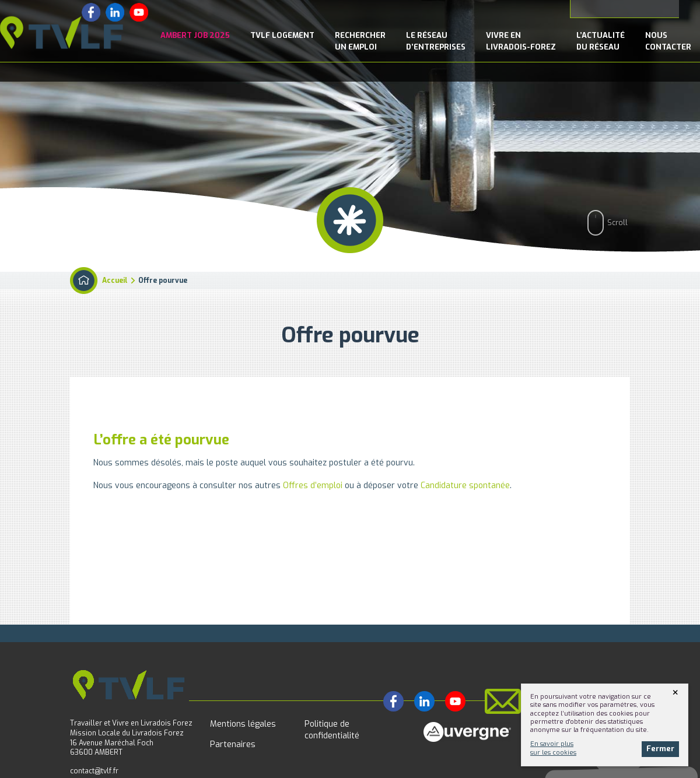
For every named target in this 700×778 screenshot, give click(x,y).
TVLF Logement (282, 35)
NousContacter (668, 41)
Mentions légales (243, 724)
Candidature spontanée (465, 486)
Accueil (115, 281)
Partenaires (233, 744)
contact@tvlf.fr (94, 771)
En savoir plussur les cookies (553, 748)
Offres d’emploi (313, 486)
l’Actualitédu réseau (601, 41)
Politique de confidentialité (332, 730)
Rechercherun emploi (360, 41)
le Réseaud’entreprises (436, 41)
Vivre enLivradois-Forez (521, 41)
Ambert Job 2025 (195, 35)
